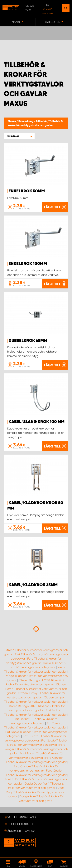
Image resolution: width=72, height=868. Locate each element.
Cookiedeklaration (21, 824)
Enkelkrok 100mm (28, 264)
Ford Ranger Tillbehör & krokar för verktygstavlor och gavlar (36, 749)
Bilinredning (26, 121)
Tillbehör (42, 121)
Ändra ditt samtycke (22, 831)
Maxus (12, 121)
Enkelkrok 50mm (27, 191)
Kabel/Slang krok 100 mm (36, 422)
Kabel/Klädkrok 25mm (33, 585)
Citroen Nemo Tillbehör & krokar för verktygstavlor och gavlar (36, 689)
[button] (19, 136)
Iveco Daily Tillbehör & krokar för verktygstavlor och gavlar (36, 792)
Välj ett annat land (22, 817)
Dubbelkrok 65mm (28, 341)
